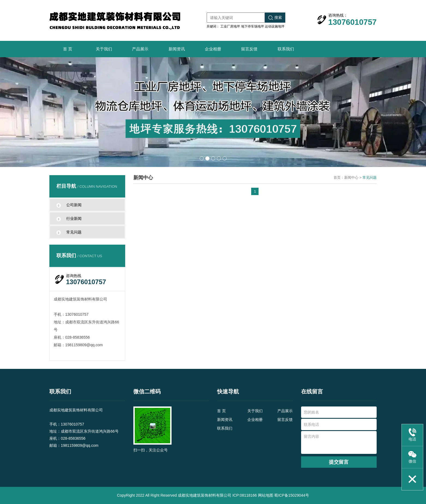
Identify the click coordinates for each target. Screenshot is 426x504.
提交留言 (339, 462)
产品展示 (140, 49)
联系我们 (286, 49)
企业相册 (213, 49)
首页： (339, 177)
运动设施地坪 (275, 26)
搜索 (275, 18)
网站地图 (266, 495)
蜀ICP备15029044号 (292, 495)
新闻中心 (351, 177)
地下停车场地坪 (253, 26)
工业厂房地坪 (230, 26)
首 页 (68, 49)
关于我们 (104, 49)
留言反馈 (249, 49)
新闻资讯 (177, 49)
